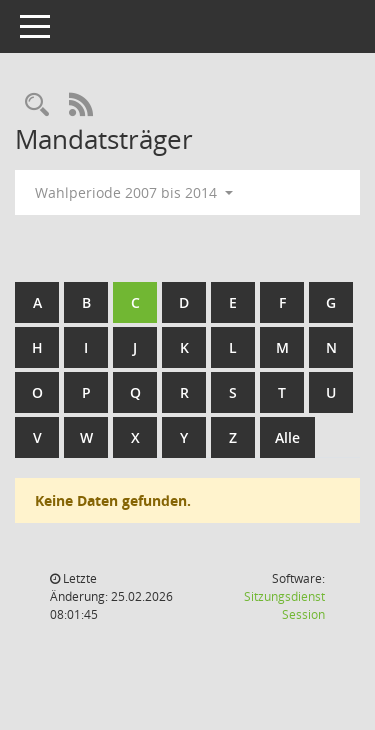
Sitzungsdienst (284, 605)
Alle (287, 437)
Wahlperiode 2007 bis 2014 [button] (134, 192)
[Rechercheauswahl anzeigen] (37, 105)
